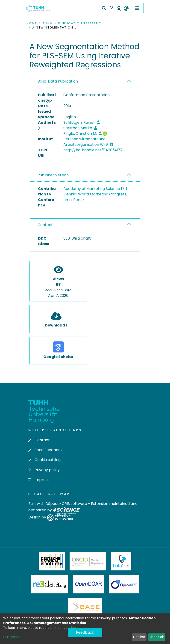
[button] (126, 9)
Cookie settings (45, 460)
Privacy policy (44, 470)
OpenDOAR (88, 584)
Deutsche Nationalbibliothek (52, 561)
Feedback (85, 632)
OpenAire (124, 584)
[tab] (85, 82)
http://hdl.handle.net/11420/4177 (93, 150)
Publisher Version (53, 175)
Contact (39, 440)
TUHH (48, 23)
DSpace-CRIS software (66, 504)
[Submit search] (104, 8)
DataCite (121, 561)
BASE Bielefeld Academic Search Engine (85, 607)
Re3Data (50, 584)
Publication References (81, 23)
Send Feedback (45, 450)
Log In (119, 8)
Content (45, 225)
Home (32, 23)
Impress (39, 480)
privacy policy (65, 628)
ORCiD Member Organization (88, 561)
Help (111, 8)
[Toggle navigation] (137, 8)
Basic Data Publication (58, 81)
